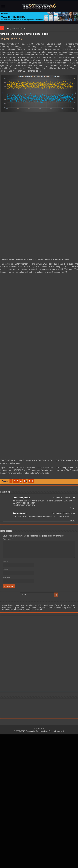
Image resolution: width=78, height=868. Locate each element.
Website (6, 577)
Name (6, 561)
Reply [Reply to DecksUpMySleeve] (72, 508)
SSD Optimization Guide (15, 28)
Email (6, 569)
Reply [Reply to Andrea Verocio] (72, 520)
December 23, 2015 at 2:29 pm (63, 513)
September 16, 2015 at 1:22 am (63, 498)
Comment (8, 539)
